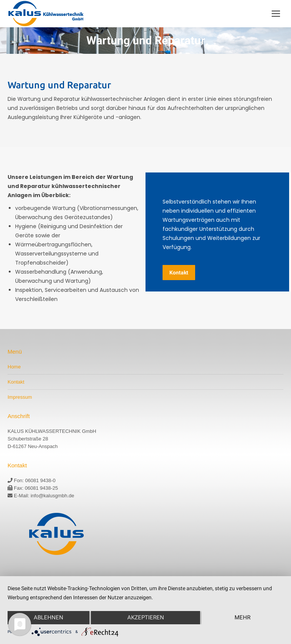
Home (14, 367)
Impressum (20, 397)
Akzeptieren (146, 617)
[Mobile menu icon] (276, 14)
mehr (242, 617)
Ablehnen (48, 617)
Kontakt (16, 382)
